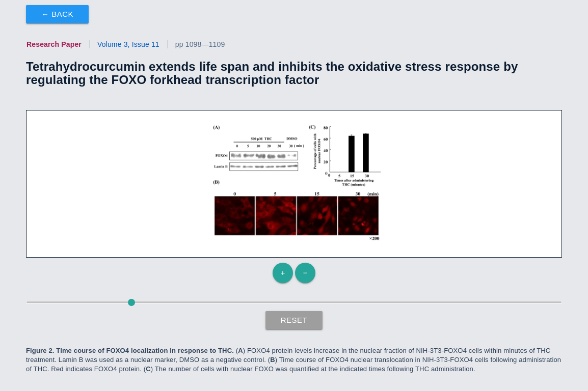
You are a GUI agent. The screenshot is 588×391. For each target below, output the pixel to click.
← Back (57, 14)
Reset (294, 320)
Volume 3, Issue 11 (128, 44)
